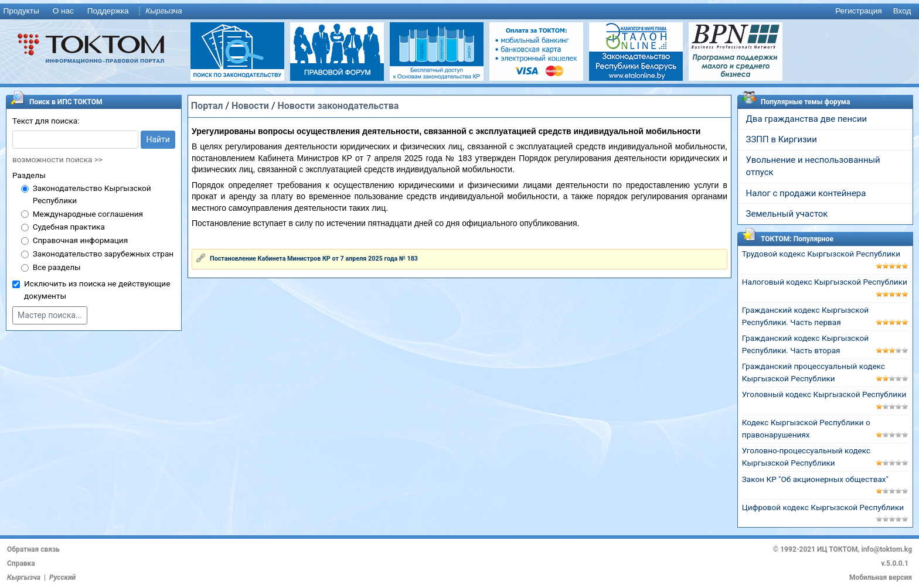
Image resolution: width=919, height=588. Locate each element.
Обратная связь (33, 549)
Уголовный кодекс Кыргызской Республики (824, 394)
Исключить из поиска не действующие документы (97, 290)
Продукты (21, 11)
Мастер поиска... (50, 315)
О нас (63, 11)
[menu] (459, 11)
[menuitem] (23, 11)
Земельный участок (787, 214)
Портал (207, 106)
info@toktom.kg (886, 549)
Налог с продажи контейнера (806, 193)
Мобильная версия (881, 577)
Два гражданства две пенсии (807, 119)
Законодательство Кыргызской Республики (92, 194)
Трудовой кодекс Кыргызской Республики (821, 254)
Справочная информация (80, 240)
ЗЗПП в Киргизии (782, 139)
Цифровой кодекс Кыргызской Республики (823, 507)
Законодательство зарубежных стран (103, 254)
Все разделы (57, 267)
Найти (158, 139)
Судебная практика (69, 227)
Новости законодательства (338, 106)
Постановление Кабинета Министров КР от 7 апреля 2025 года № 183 (314, 259)
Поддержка (108, 11)
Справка (21, 563)
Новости (250, 106)
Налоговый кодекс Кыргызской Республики (825, 282)
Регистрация (858, 11)
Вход (902, 11)
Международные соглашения (88, 214)
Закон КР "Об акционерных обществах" (815, 479)
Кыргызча (164, 11)
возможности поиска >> (57, 159)
